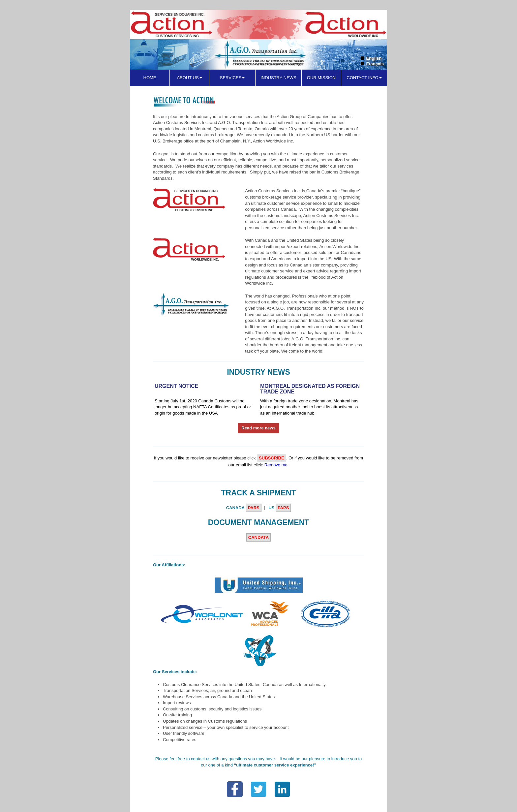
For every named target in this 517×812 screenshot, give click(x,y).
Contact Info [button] (364, 78)
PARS (254, 508)
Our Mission (321, 78)
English (374, 58)
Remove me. (277, 465)
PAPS (283, 508)
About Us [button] (189, 78)
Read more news (258, 428)
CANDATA (258, 537)
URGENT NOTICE (176, 386)
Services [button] (232, 78)
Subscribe (272, 458)
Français (375, 64)
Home (150, 78)
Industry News (278, 78)
